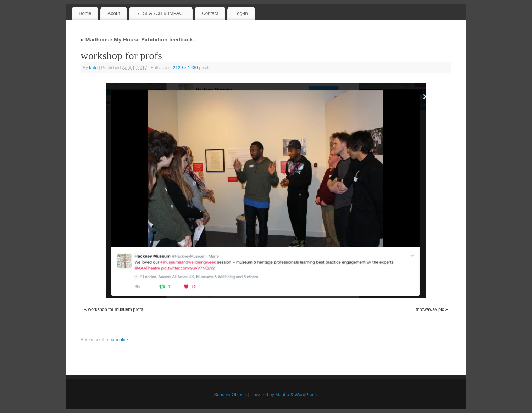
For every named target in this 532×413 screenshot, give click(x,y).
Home (85, 13)
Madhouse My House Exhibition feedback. (137, 40)
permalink (119, 340)
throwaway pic (430, 309)
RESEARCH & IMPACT (161, 13)
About (114, 13)
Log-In (241, 13)
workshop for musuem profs (115, 309)
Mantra (282, 395)
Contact (210, 13)
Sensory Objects (231, 395)
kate (93, 68)
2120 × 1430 (185, 68)
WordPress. (306, 395)
